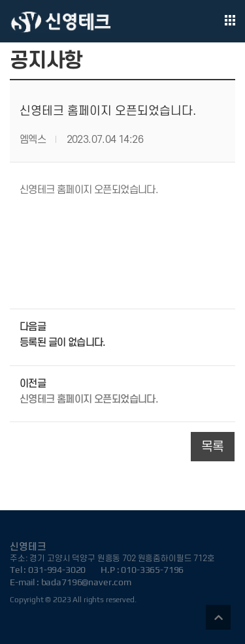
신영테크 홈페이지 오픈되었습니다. (89, 399)
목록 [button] (213, 447)
